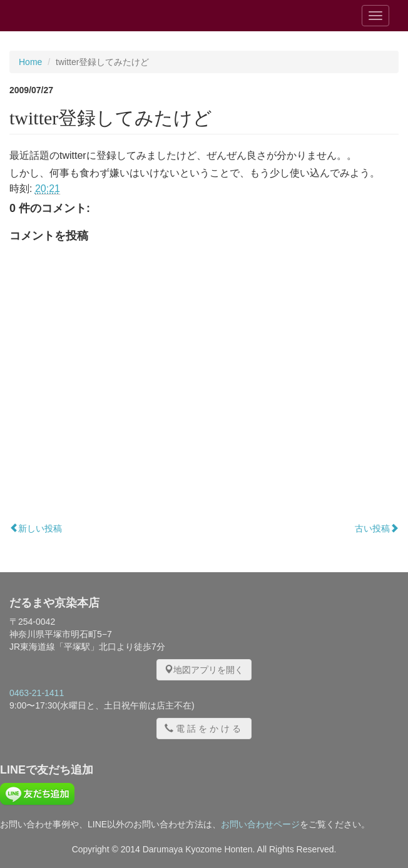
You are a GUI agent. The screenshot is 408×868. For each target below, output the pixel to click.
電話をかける (204, 729)
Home (30, 62)
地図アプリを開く (204, 670)
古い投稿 (377, 528)
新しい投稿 (36, 528)
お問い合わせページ (260, 824)
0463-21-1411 (37, 693)
